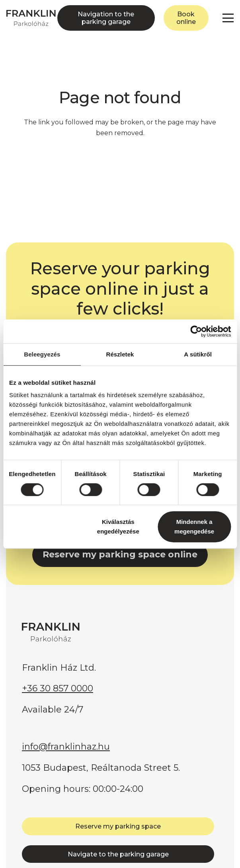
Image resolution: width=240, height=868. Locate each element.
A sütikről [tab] (198, 354)
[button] (228, 18)
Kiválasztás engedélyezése (118, 527)
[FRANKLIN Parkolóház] (31, 18)
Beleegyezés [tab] (42, 354)
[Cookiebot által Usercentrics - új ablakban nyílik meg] (196, 331)
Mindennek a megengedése (194, 527)
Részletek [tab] (120, 354)
